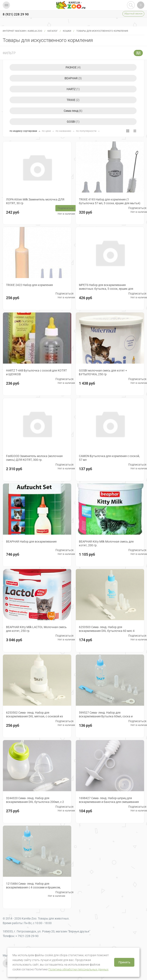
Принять (124, 962)
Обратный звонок (133, 14)
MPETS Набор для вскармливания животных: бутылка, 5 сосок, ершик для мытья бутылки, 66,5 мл (106, 289)
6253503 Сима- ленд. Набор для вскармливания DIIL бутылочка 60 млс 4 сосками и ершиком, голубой (107, 631)
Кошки (67, 31)
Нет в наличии (66, 214)
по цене (47, 131)
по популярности (87, 131)
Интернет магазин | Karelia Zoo (22, 31)
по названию (64, 131)
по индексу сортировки (24, 131)
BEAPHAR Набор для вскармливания (31, 542)
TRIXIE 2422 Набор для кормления (29, 285)
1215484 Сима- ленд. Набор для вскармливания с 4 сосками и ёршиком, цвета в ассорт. (33, 887)
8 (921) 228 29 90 (16, 14)
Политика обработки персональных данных (78, 969)
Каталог (53, 31)
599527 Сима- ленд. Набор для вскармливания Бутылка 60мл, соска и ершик (106, 716)
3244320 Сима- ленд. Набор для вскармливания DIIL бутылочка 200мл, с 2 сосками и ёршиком (35, 802)
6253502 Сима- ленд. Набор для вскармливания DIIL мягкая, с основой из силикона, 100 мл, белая (34, 716)
